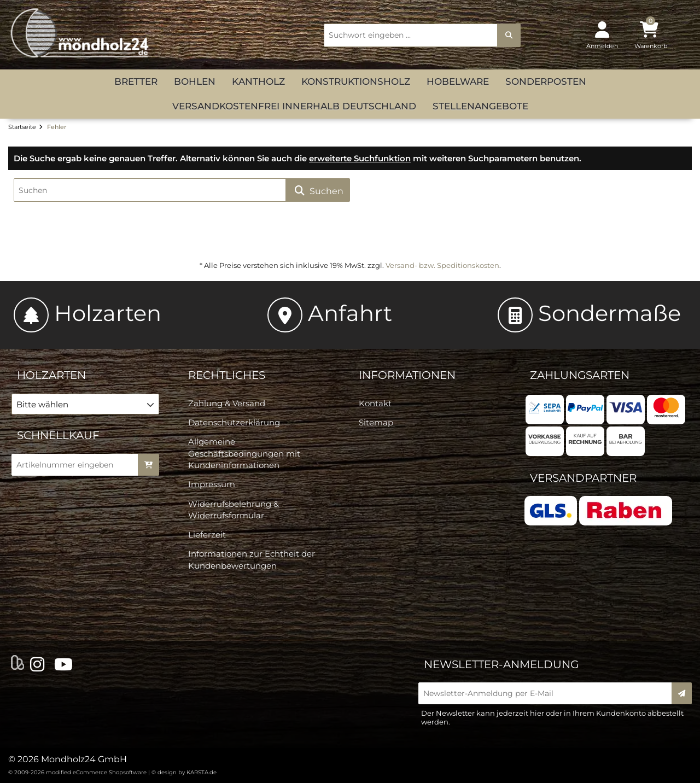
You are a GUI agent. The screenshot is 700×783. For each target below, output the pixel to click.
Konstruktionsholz (356, 81)
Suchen (318, 191)
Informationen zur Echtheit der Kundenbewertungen (252, 559)
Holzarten (87, 313)
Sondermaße (589, 313)
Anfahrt (330, 313)
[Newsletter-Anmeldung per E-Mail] (549, 693)
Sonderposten (546, 81)
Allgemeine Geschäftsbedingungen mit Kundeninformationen (244, 453)
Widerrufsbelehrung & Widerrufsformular (234, 510)
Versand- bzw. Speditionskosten (442, 265)
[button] (85, 404)
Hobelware (458, 81)
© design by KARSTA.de (184, 772)
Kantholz (258, 81)
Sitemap (376, 422)
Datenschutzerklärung (234, 422)
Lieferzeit (207, 534)
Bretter (136, 81)
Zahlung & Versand (227, 403)
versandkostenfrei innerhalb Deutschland (294, 106)
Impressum (212, 484)
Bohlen (195, 81)
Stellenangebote (480, 106)
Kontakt (375, 403)
